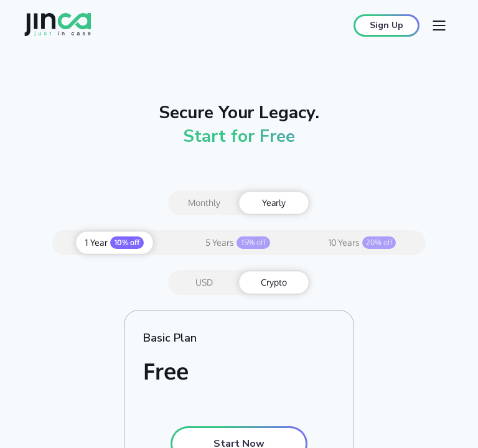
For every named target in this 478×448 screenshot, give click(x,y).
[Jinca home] (58, 26)
